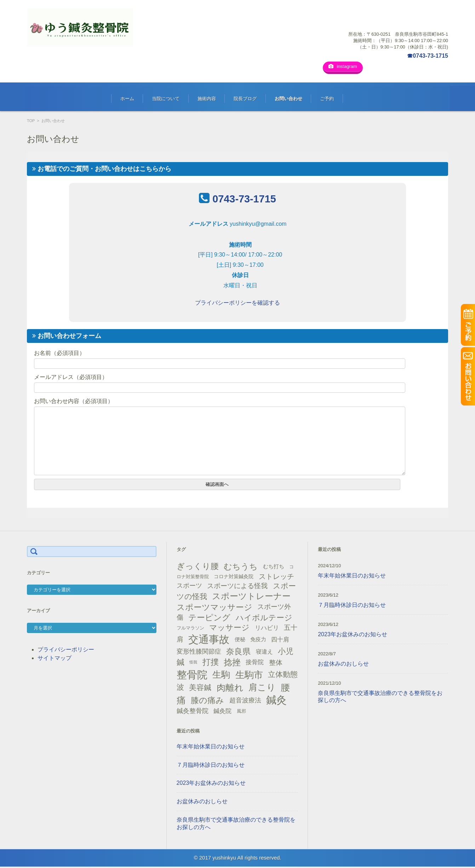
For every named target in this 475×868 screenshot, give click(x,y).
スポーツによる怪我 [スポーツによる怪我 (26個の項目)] (237, 587)
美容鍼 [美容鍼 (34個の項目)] (200, 688)
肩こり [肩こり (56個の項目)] (262, 688)
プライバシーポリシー (66, 651)
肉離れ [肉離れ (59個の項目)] (230, 689)
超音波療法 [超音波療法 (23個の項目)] (245, 701)
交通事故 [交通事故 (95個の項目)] (209, 640)
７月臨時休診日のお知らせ (211, 766)
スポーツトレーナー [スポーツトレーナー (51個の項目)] (251, 597)
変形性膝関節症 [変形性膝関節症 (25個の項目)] (199, 652)
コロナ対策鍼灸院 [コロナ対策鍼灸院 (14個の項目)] (234, 577)
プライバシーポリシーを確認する (237, 304)
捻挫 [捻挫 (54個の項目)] (232, 663)
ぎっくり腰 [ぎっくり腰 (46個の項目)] (198, 567)
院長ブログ (245, 100)
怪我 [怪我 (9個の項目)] (193, 663)
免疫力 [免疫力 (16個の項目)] (258, 640)
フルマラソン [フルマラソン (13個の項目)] (190, 629)
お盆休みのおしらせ (202, 802)
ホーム (127, 100)
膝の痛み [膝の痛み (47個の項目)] (207, 701)
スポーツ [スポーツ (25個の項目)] (189, 587)
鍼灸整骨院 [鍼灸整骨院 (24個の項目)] (193, 712)
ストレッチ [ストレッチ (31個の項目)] (276, 577)
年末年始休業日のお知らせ (211, 748)
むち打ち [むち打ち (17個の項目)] (274, 567)
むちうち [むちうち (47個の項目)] (241, 568)
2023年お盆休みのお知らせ (211, 784)
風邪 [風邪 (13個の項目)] (241, 712)
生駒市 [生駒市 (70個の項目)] (249, 676)
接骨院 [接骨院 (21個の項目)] (255, 663)
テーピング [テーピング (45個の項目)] (209, 619)
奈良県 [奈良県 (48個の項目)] (238, 653)
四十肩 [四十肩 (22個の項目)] (280, 640)
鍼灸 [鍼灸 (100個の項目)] (276, 701)
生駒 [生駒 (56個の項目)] (221, 676)
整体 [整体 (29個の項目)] (276, 663)
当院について (166, 100)
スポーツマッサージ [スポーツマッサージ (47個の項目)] (214, 608)
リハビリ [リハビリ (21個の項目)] (267, 629)
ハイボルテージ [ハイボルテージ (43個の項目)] (264, 619)
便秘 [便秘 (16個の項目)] (240, 640)
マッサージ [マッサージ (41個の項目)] (229, 629)
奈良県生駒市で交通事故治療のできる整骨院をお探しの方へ (236, 824)
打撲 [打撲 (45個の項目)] (211, 663)
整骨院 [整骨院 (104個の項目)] (192, 676)
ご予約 (327, 100)
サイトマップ (55, 659)
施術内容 (207, 100)
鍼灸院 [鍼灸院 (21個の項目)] (222, 712)
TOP (31, 122)
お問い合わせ (288, 100)
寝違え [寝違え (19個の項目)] (264, 653)
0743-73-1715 (244, 200)
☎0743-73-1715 (428, 56)
